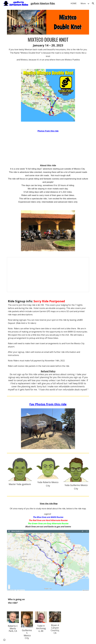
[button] (93, 3)
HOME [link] (74, 3)
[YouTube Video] (48, 146)
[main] (48, 49)
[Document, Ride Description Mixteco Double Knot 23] (48, 275)
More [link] (83, 3)
